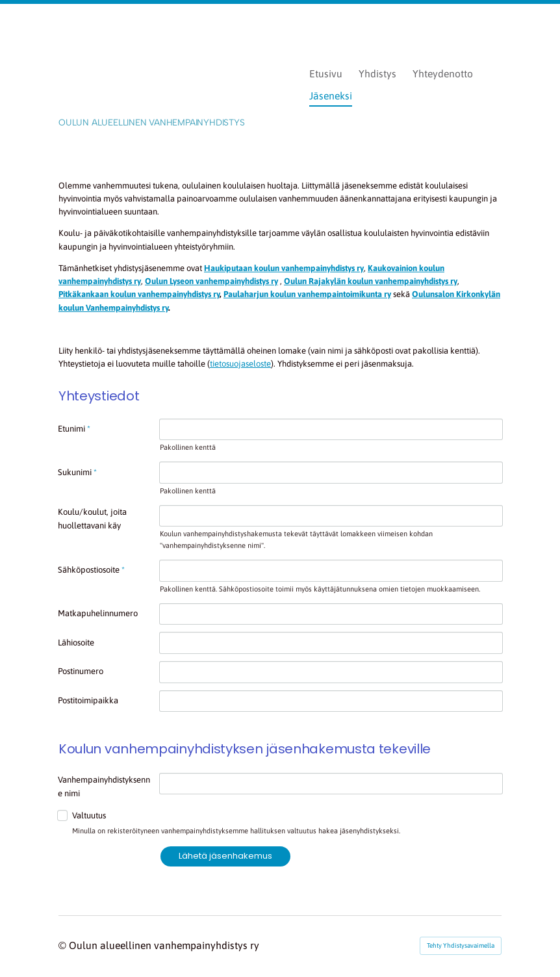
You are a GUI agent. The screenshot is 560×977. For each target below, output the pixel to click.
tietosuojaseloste (240, 364)
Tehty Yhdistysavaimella (461, 945)
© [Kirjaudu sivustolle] (64, 945)
